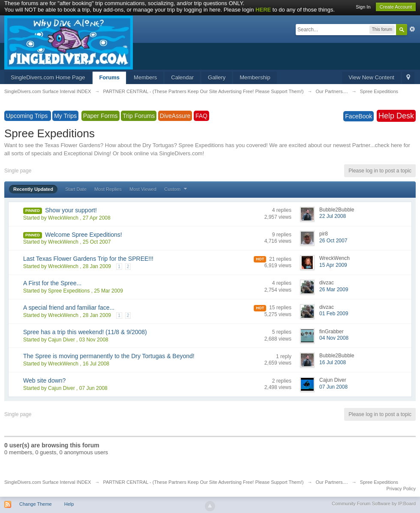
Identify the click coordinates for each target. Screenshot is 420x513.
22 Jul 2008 (333, 216)
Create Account (396, 7)
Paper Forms (100, 116)
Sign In (363, 7)
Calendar (182, 77)
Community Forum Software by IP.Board (374, 504)
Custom (177, 189)
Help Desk (396, 116)
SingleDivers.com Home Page (48, 77)
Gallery (217, 77)
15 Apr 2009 (333, 265)
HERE (263, 10)
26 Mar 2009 (334, 290)
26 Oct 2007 (333, 241)
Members (145, 77)
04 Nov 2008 (334, 338)
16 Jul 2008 (333, 362)
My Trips (65, 116)
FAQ (201, 116)
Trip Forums (139, 116)
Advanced (412, 29)
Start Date (76, 189)
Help (69, 504)
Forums (109, 77)
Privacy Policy (401, 489)
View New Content (371, 77)
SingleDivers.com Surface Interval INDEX (48, 482)
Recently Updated (33, 189)
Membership (255, 77)
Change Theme (36, 504)
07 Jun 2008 (333, 387)
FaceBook (358, 116)
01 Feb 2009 (334, 314)
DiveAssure (175, 116)
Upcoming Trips (28, 116)
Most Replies (108, 189)
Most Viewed (143, 189)
